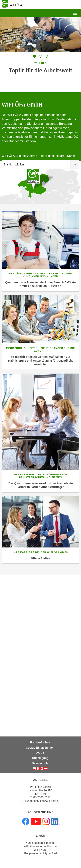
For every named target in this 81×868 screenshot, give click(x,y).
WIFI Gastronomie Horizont (40, 846)
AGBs (40, 753)
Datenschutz (40, 763)
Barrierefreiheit (40, 742)
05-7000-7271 (42, 797)
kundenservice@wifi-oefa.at (42, 801)
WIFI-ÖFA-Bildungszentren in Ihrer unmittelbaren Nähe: (38, 156)
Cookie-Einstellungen (40, 748)
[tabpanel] (40, 48)
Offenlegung (40, 758)
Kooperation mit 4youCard (40, 853)
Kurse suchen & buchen (40, 843)
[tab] (35, 56)
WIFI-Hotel (40, 850)
